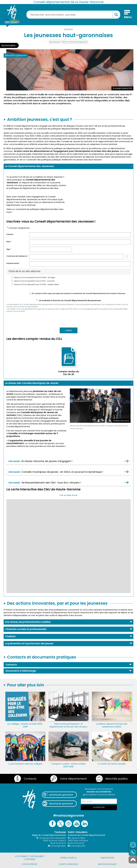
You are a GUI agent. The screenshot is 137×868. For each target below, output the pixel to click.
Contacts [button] (11, 665)
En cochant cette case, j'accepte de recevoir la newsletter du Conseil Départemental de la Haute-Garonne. (77, 293)
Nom (9, 242)
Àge (9, 249)
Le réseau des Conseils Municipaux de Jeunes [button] (32, 383)
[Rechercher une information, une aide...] (73, 15)
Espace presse (30, 864)
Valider (69, 330)
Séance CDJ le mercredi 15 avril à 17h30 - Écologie (33, 278)
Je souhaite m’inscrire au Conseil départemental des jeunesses (69, 301)
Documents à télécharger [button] (21, 671)
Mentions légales (107, 864)
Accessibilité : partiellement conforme (30, 858)
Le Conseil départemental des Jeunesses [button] (29, 166)
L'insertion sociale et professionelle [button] (26, 629)
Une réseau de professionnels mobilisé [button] (28, 622)
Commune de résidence (17, 256)
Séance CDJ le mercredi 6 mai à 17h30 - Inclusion (33, 281)
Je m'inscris (99, 807)
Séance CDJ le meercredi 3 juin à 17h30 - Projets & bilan (35, 285)
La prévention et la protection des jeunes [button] (29, 643)
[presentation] (27, 320)
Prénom (10, 234)
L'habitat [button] (10, 636)
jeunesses (55, 42)
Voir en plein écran (69, 495)
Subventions (107, 858)
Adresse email (13, 263)
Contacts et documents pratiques (42, 657)
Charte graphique (68, 864)
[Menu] (127, 15)
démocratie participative (75, 42)
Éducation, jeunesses (16, 55)
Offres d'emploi (68, 858)
